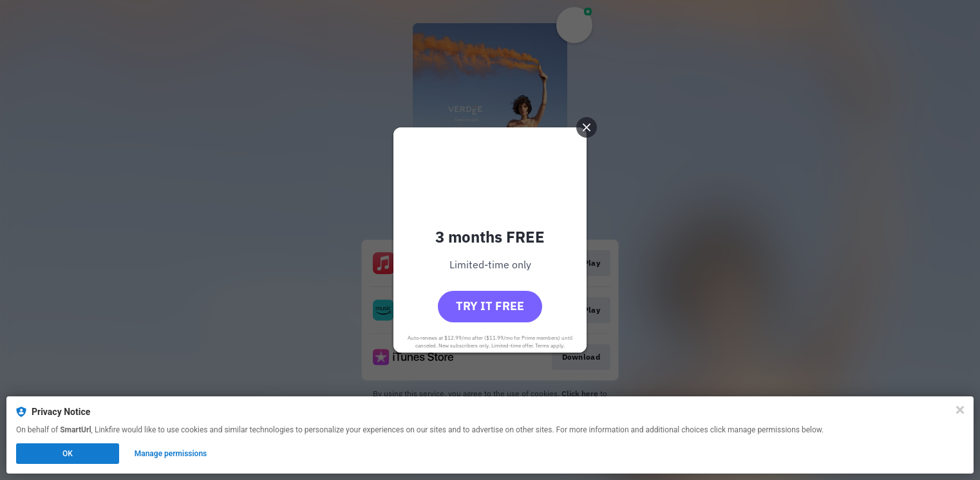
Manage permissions (171, 454)
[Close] (960, 410)
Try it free (490, 306)
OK (68, 454)
